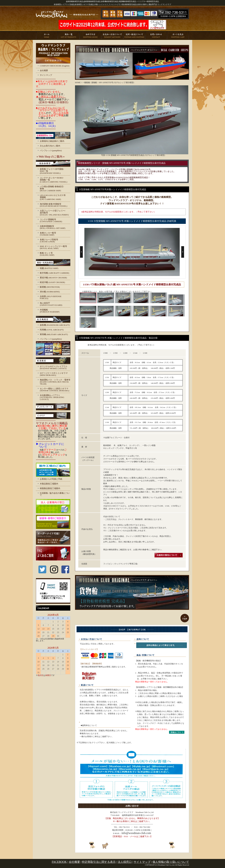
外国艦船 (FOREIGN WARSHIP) (50, 311)
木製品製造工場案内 (49, 484)
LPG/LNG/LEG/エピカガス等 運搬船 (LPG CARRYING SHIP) (53, 197)
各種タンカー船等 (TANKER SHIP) (48, 234)
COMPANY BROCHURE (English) (55, 66)
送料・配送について (134, 35)
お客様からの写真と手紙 (51, 479)
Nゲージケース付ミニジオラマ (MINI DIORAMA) (54, 374)
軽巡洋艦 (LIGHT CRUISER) (52, 282)
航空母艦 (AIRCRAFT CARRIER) (55, 273)
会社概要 (44, 70)
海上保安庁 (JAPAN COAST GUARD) (51, 304)
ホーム (47, 35)
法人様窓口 (125, 862)
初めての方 (91, 35)
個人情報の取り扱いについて (171, 862)
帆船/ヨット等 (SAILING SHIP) (47, 254)
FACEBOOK (59, 862)
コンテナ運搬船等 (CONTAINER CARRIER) (51, 220)
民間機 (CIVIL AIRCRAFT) (52, 330)
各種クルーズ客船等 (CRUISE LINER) (49, 241)
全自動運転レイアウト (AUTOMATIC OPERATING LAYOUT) (52, 397)
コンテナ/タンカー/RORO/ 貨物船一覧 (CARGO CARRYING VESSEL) (54, 180)
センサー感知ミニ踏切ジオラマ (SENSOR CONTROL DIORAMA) (55, 390)
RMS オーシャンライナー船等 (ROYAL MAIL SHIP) (53, 247)
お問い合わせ (156, 35)
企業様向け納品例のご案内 (52, 141)
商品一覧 (69, 35)
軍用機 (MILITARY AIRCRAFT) (54, 334)
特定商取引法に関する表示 (99, 862)
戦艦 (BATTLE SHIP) (49, 268)
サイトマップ (46, 75)
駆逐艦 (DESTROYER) (50, 287)
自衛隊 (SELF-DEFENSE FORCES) (51, 297)
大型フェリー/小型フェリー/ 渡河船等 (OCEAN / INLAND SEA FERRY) (54, 213)
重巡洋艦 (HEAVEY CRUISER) (53, 278)
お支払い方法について (112, 35)
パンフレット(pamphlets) (51, 150)
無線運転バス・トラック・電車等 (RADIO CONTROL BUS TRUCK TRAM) (55, 382)
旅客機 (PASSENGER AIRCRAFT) (55, 325)
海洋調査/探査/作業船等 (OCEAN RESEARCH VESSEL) (54, 205)
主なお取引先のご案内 (50, 146)
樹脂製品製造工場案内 (50, 488)
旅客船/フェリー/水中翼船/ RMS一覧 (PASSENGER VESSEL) (52, 171)
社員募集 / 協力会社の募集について (55, 494)
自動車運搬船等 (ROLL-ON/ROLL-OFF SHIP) (53, 227)
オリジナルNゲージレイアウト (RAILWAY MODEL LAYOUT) (54, 367)
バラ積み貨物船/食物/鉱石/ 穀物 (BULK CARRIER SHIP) (52, 189)
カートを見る (178, 35)
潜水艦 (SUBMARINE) (50, 292)
